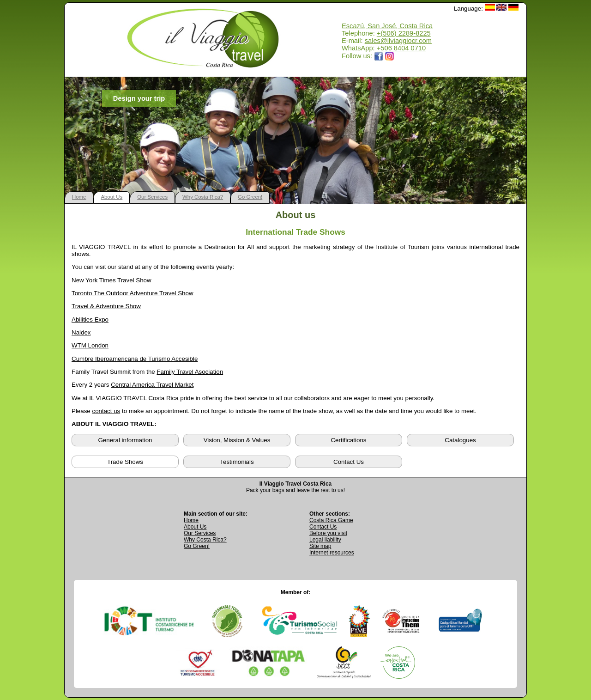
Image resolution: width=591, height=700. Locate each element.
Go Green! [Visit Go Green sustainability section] (197, 546)
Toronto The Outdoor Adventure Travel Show (133, 293)
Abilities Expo (90, 320)
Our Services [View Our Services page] (200, 533)
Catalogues (460, 440)
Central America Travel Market (152, 385)
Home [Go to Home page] (191, 520)
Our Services (152, 197)
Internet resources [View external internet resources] (332, 553)
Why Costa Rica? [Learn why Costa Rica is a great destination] (205, 540)
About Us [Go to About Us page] (195, 527)
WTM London (90, 345)
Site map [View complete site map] (320, 546)
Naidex (81, 332)
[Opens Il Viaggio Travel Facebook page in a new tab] (379, 56)
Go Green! (250, 197)
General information (125, 440)
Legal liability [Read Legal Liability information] (325, 540)
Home (79, 197)
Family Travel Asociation (190, 372)
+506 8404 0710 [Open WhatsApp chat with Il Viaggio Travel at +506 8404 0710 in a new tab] (401, 48)
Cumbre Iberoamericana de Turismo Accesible (135, 359)
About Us (112, 197)
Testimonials (237, 462)
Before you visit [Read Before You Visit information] (328, 533)
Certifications (348, 440)
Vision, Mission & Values (237, 440)
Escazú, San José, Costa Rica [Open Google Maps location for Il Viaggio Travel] (387, 26)
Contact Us (349, 462)
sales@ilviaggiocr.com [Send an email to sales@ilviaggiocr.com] (398, 41)
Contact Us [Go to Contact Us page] (323, 527)
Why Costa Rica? (203, 197)
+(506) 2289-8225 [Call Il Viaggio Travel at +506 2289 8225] (404, 33)
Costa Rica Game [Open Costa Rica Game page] (331, 520)
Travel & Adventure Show (106, 306)
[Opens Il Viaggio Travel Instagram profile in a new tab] (390, 56)
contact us (106, 411)
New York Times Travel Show (112, 280)
